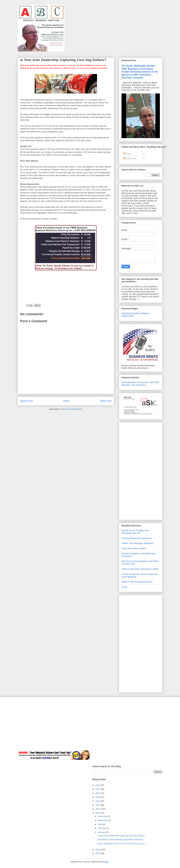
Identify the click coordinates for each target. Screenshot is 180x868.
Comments (130, 158)
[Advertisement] (141, 471)
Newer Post (26, 401)
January (102, 832)
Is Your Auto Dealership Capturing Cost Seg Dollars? (121, 836)
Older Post (106, 401)
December (103, 816)
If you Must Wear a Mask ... (135, 548)
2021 (98, 805)
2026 (98, 785)
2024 (98, 793)
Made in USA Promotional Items (137, 582)
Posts (127, 154)
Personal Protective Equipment (136, 538)
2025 (98, 789)
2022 (98, 801)
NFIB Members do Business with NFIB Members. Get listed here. (140, 384)
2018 (98, 850)
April (100, 824)
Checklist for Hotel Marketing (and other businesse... (121, 840)
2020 (98, 809)
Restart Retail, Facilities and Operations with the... (135, 532)
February (102, 828)
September (103, 820)
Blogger (105, 862)
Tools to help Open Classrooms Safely (140, 569)
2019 (98, 813)
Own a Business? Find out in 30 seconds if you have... (122, 844)
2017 (98, 853)
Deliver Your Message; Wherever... (138, 543)
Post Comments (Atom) (72, 409)
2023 (98, 797)
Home (66, 401)
